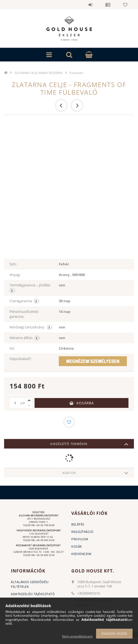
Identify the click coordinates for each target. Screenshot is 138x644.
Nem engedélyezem (77, 636)
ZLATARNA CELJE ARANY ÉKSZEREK (39, 73)
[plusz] (29, 400)
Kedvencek (125, 5)
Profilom (80, 539)
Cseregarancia (24, 301)
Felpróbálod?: (21, 359)
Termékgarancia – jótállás (30, 288)
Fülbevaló (76, 73)
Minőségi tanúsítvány (31, 327)
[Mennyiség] (15, 403)
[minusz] (29, 405)
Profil (108, 5)
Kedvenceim (81, 554)
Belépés (90, 5)
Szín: (13, 264)
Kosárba (85, 403)
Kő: (12, 348)
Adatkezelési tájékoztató (33, 594)
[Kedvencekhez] (69, 422)
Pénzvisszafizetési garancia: (24, 314)
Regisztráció (82, 532)
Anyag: (15, 275)
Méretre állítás (25, 338)
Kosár (77, 546)
